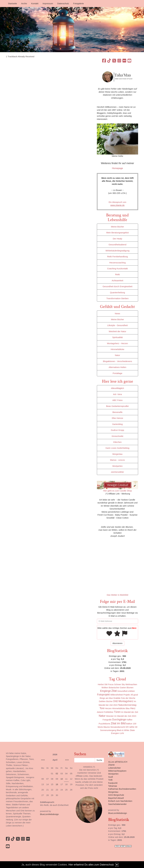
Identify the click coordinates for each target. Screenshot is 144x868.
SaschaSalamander (117, 804)
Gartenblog (117, 424)
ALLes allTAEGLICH (118, 762)
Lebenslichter (115, 768)
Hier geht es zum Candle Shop (117, 491)
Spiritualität (117, 337)
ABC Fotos (117, 400)
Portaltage (117, 373)
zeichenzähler (117, 472)
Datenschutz (63, 3)
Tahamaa (113, 786)
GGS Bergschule (116, 795)
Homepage (117, 168)
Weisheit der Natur (117, 331)
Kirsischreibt (117, 436)
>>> (67, 760)
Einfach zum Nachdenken (120, 801)
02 (57, 773)
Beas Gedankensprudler (117, 406)
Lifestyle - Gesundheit (117, 325)
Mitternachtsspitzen (117, 771)
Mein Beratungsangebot (117, 233)
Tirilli (110, 780)
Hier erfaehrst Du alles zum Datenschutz (91, 865)
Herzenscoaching (117, 263)
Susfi (111, 777)
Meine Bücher (117, 227)
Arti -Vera (117, 394)
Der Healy (117, 239)
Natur (117, 355)
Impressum (48, 3)
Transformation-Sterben (117, 298)
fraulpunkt (113, 783)
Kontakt (35, 3)
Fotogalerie (79, 3)
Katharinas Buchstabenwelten (122, 789)
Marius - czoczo (117, 460)
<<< (43, 760)
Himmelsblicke (117, 349)
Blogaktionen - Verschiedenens (117, 361)
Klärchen (117, 442)
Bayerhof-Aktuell (116, 798)
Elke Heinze (117, 418)
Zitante (112, 765)
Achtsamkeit (117, 280)
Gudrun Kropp (117, 430)
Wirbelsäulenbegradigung (117, 251)
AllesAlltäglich (117, 388)
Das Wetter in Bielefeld (117, 595)
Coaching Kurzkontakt (117, 268)
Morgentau (117, 454)
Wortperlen (117, 466)
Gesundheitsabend (117, 245)
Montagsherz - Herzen (117, 343)
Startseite (12, 3)
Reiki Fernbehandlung (117, 257)
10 (62, 779)
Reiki (117, 274)
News (118, 313)
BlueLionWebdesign (49, 814)
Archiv (24, 3)
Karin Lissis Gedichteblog (117, 448)
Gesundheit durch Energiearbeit (117, 286)
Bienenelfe (117, 412)
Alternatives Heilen (117, 367)
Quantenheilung (117, 292)
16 (57, 784)
